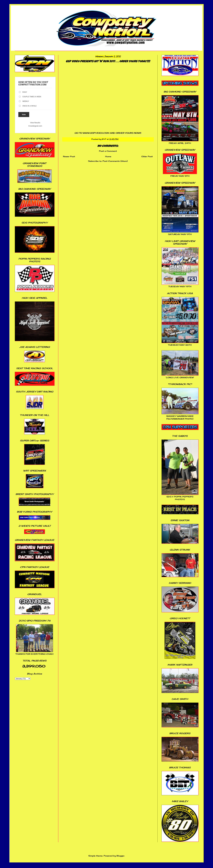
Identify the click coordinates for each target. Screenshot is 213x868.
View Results (35, 123)
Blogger (120, 856)
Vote (24, 115)
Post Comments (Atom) (115, 161)
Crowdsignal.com (35, 126)
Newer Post (69, 156)
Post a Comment (108, 151)
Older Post (147, 156)
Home (108, 156)
